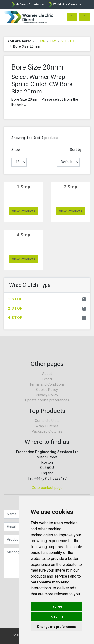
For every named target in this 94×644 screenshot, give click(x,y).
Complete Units (47, 421)
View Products (23, 211)
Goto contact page (47, 488)
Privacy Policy (47, 395)
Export (47, 379)
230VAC (68, 41)
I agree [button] (56, 606)
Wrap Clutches (47, 426)
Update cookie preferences (47, 400)
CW (53, 41)
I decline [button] (56, 616)
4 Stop (47, 318)
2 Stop (47, 309)
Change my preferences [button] (56, 627)
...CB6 (41, 41)
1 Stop (47, 299)
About (47, 374)
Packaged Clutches (47, 432)
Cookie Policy (47, 390)
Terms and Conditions (47, 385)
